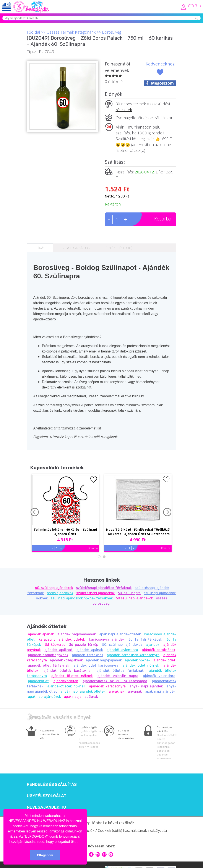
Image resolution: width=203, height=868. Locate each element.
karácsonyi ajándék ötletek (62, 639)
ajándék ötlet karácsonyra (96, 665)
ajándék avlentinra (122, 650)
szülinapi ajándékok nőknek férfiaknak (82, 598)
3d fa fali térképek (145, 639)
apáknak (91, 697)
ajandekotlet (38, 681)
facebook (91, 854)
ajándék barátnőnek (159, 650)
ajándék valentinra (159, 676)
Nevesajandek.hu (46, 807)
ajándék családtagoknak (48, 655)
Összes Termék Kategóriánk (71, 32)
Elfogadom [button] (45, 855)
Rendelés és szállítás (52, 785)
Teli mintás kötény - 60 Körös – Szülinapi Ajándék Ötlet (65, 532)
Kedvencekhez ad (160, 67)
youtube (111, 854)
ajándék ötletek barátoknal (67, 671)
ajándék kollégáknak (66, 660)
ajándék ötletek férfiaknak (120, 671)
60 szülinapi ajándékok (134, 598)
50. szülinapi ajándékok (122, 645)
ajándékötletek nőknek (66, 686)
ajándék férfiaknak (87, 655)
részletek (124, 110)
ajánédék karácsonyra (107, 686)
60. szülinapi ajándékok (54, 588)
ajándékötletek (66, 681)
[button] (80, 842)
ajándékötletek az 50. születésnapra (115, 681)
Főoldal (33, 32)
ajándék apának (41, 634)
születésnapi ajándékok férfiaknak (104, 588)
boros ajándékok (60, 593)
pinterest (104, 854)
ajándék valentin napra (118, 676)
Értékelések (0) (119, 248)
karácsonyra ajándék (107, 639)
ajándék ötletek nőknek (72, 676)
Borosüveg (112, 32)
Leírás (40, 248)
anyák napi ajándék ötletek (83, 691)
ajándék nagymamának (77, 634)
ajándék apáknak (58, 650)
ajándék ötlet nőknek (141, 665)
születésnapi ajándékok (95, 593)
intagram (98, 854)
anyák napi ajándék (146, 686)
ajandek (153, 645)
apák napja (73, 697)
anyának (135, 691)
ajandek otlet (164, 660)
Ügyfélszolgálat (47, 796)
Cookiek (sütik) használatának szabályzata (132, 830)
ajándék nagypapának (104, 660)
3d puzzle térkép (84, 645)
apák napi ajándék (160, 691)
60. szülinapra (129, 593)
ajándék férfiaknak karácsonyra (133, 655)
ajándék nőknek (138, 660)
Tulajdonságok (75, 248)
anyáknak (117, 691)
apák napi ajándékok (44, 697)
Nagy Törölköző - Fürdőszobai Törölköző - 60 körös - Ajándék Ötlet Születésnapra (138, 532)
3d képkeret (55, 645)
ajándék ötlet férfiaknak (49, 665)
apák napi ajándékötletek (120, 634)
